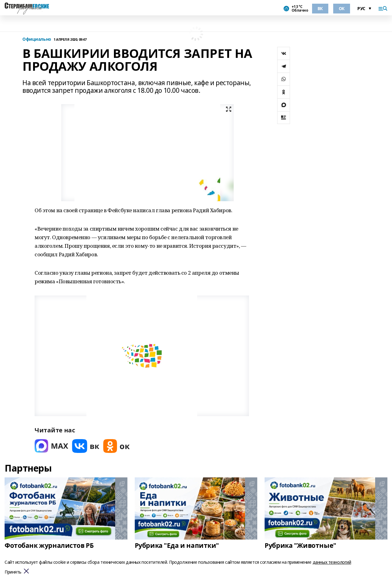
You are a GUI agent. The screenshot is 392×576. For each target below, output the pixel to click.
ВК (320, 8)
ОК (342, 8)
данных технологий (332, 562)
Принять (13, 572)
